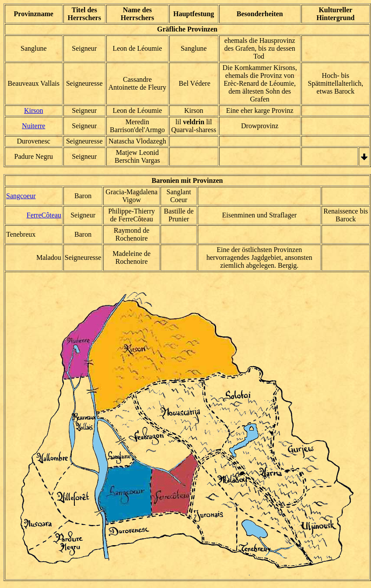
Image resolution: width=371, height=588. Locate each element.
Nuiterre (33, 126)
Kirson (34, 110)
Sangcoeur (21, 196)
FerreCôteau (44, 215)
